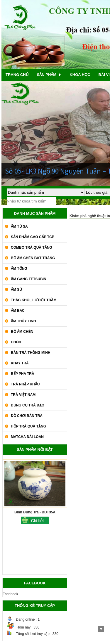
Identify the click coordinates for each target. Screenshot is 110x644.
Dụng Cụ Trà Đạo (28, 405)
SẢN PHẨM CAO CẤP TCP (33, 237)
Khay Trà (20, 363)
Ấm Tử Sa (19, 226)
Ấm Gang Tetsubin (29, 279)
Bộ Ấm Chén (22, 332)
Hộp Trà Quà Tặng (28, 426)
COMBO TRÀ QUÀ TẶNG (32, 247)
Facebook (10, 594)
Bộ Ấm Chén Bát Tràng (33, 258)
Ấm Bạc (18, 311)
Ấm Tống (19, 269)
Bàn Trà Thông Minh (31, 353)
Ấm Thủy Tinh (23, 321)
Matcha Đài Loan (27, 437)
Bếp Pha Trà (23, 374)
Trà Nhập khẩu (25, 384)
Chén (16, 342)
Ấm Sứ (16, 290)
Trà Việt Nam (23, 395)
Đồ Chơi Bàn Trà (27, 416)
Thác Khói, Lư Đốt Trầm (34, 300)
